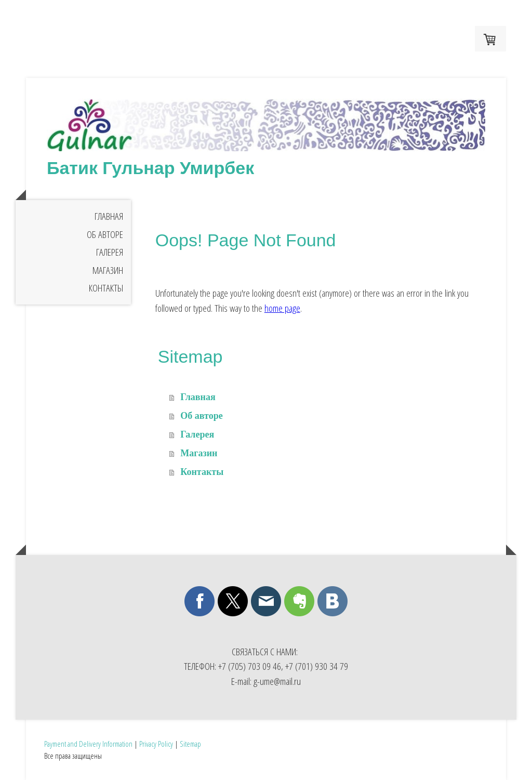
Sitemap (190, 744)
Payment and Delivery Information (88, 744)
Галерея (110, 252)
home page (282, 308)
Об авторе (105, 234)
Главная (109, 216)
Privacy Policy (156, 744)
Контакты (106, 288)
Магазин (108, 270)
